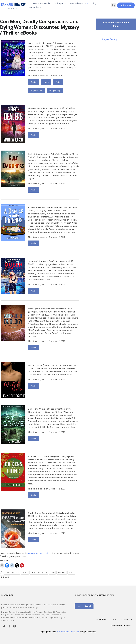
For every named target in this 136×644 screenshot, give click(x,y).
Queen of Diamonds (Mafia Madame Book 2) (51, 261)
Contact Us (127, 619)
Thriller (5, 577)
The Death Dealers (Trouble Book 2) (46, 108)
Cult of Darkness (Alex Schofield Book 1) (48, 154)
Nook (46, 82)
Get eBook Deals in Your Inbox (116, 24)
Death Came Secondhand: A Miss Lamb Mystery (52, 513)
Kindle (34, 82)
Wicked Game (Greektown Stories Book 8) (49, 365)
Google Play (55, 90)
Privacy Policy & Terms (122, 626)
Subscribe (126, 5)
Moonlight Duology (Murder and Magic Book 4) (51, 309)
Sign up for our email (38, 553)
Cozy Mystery (12, 573)
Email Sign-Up (60, 3)
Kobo (58, 82)
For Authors (35, 7)
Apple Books (36, 90)
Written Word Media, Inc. (68, 632)
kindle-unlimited (39, 573)
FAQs (114, 619)
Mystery (62, 573)
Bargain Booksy (109, 39)
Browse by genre (78, 3)
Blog (94, 3)
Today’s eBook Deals (40, 3)
